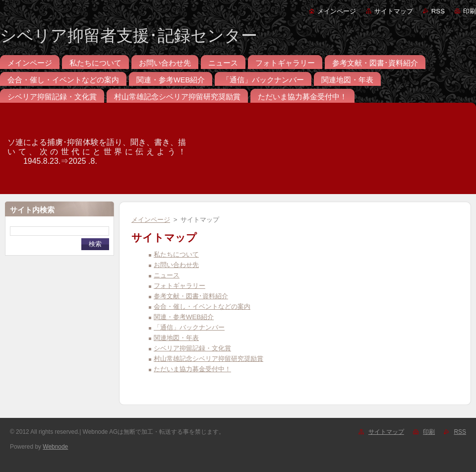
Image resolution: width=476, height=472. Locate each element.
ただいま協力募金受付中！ (192, 369)
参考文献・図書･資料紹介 (191, 296)
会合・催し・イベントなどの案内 (202, 306)
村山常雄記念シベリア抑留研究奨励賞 (208, 359)
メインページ (337, 11)
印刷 (470, 11)
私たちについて (176, 254)
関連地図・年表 (176, 338)
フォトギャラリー (179, 286)
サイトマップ (394, 11)
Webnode (55, 447)
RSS (438, 11)
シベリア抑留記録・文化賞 (192, 348)
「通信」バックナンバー (189, 327)
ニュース (167, 275)
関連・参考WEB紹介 (184, 317)
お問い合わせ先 (176, 265)
